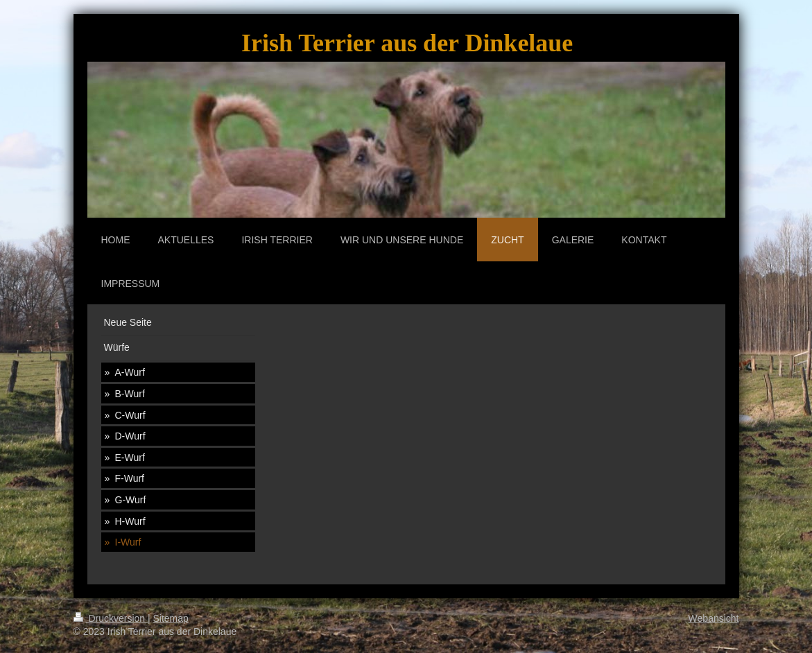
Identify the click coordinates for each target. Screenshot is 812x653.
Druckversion (111, 618)
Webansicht (714, 618)
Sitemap (171, 618)
